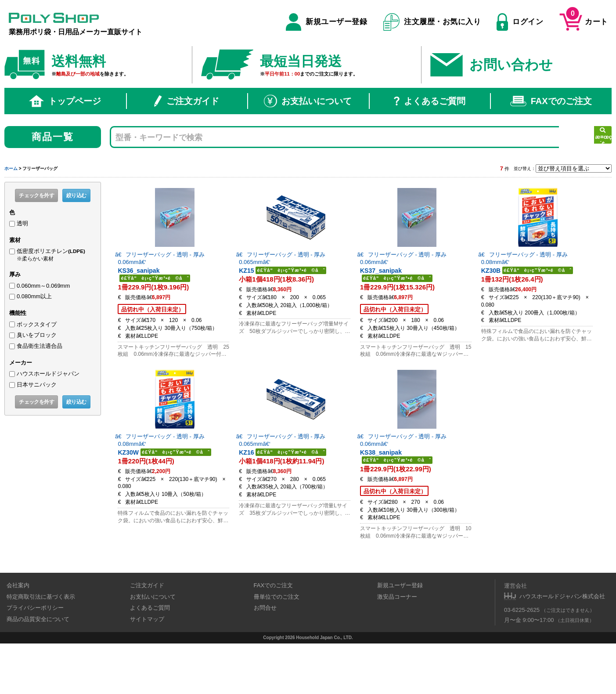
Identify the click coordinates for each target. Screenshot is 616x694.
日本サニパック (37, 385)
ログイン (520, 22)
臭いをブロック (37, 335)
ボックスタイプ (37, 324)
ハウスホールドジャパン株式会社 (562, 647)
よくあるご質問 (430, 101)
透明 (22, 223)
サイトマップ (147, 670)
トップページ (65, 101)
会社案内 (18, 636)
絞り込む (76, 195)
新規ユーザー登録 (326, 22)
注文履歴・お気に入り (432, 22)
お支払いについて (308, 101)
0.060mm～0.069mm (43, 286)
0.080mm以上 (34, 296)
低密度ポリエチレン (56, 255)
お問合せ (265, 658)
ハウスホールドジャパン (48, 374)
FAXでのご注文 (551, 101)
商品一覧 (53, 137)
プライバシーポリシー (35, 658)
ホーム (11, 168)
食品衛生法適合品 (40, 346)
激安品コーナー (397, 647)
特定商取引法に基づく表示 (41, 647)
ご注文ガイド (187, 101)
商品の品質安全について (38, 670)
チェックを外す (36, 195)
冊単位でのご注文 (277, 647)
